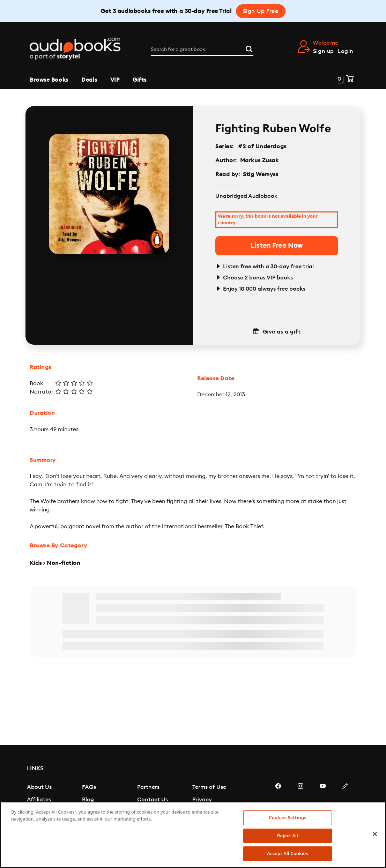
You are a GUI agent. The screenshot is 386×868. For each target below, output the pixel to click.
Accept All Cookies (288, 853)
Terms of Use (209, 787)
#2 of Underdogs (262, 147)
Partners (148, 787)
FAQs (89, 787)
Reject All (288, 836)
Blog (88, 800)
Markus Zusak (259, 160)
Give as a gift (282, 332)
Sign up (324, 51)
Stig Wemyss (261, 174)
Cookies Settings (287, 817)
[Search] (249, 48)
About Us (39, 787)
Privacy (202, 800)
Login (346, 51)
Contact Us (153, 800)
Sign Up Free (261, 11)
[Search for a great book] (202, 50)
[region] (193, 835)
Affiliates (39, 800)
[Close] (375, 834)
